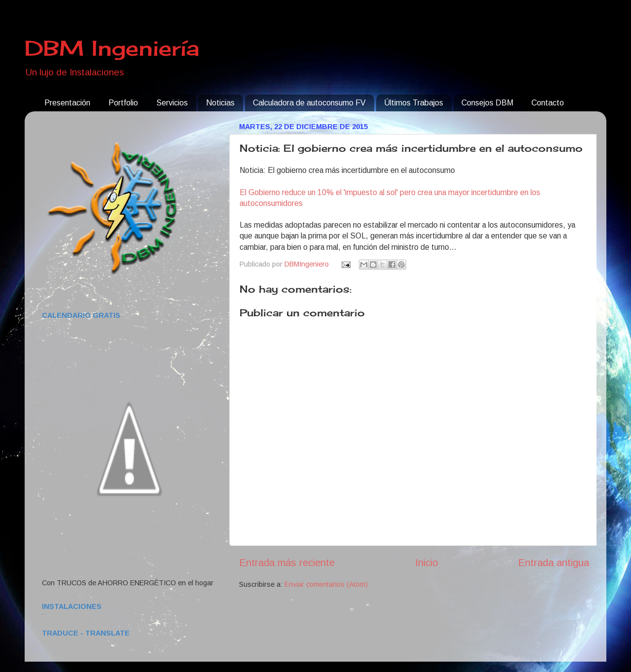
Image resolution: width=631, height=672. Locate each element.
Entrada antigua (554, 563)
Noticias (220, 103)
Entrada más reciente (287, 563)
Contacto (548, 103)
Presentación (67, 103)
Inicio (427, 563)
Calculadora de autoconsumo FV (309, 103)
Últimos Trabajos (414, 103)
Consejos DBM (487, 103)
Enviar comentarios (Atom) (326, 584)
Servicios (172, 103)
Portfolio (123, 103)
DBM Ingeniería (112, 48)
